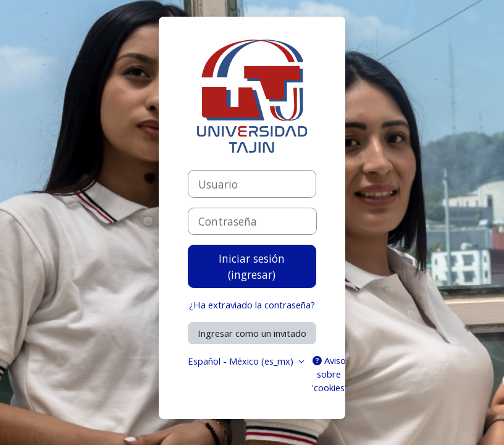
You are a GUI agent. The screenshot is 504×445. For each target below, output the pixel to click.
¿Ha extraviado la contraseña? (252, 305)
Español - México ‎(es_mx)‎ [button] (242, 361)
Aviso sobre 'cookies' (329, 374)
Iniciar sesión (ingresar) (252, 266)
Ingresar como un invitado (252, 333)
